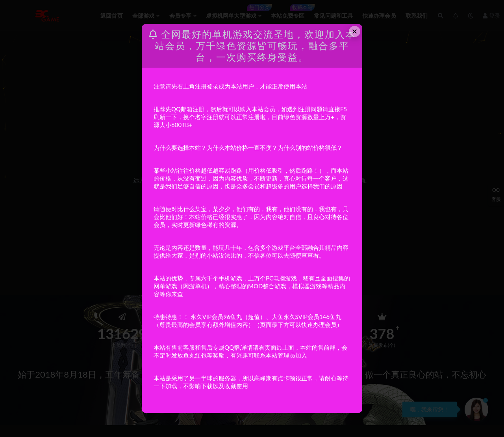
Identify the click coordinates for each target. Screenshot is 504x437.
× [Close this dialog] (355, 31)
